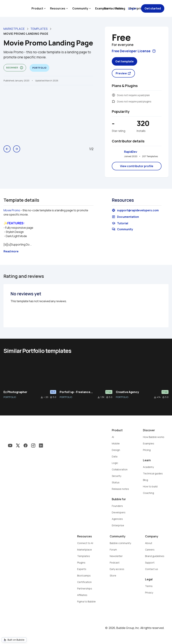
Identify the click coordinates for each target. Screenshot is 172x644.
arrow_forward (17, 149)
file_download (42, 397)
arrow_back (7, 149)
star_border (51, 397)
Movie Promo (12, 210)
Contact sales (114, 8)
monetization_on (114, 95)
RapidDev (131, 152)
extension (114, 101)
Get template (124, 61)
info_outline (22, 68)
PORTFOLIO (10, 397)
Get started (153, 8)
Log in (132, 8)
